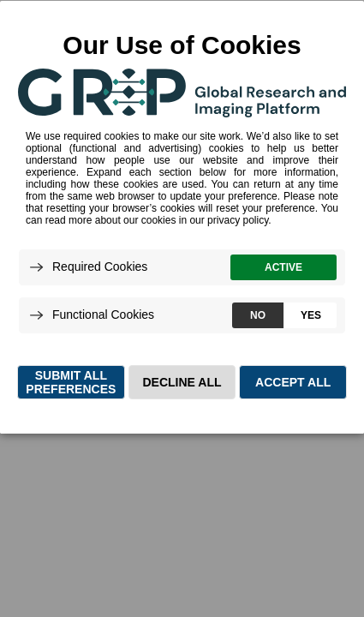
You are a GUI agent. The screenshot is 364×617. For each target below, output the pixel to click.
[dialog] (182, 216)
